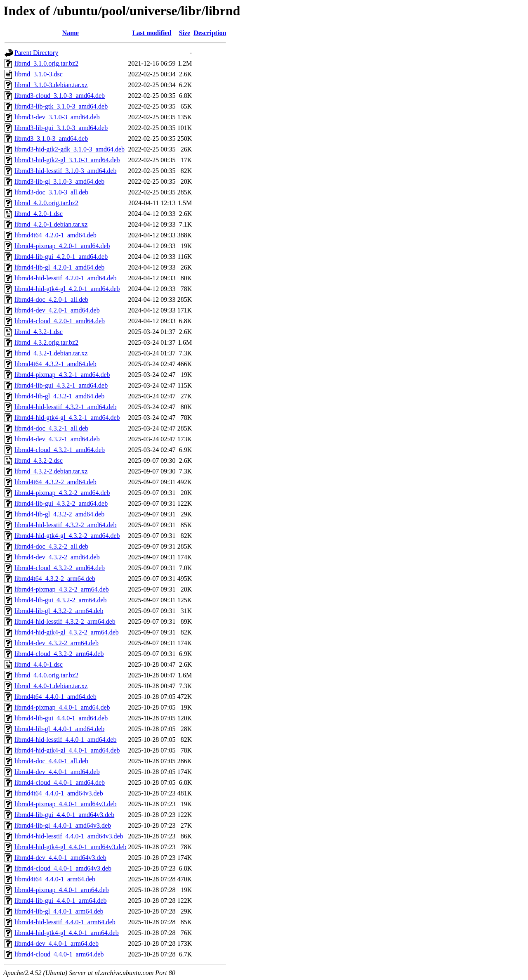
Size (185, 33)
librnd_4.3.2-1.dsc (39, 332)
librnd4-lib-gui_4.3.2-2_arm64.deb (61, 600)
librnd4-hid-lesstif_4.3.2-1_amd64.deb (66, 407)
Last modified (152, 33)
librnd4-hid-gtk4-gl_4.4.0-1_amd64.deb (67, 750)
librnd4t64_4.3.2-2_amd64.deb (55, 482)
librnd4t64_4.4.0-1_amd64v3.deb (59, 793)
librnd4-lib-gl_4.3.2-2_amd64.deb (59, 514)
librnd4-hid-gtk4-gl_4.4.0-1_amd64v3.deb (71, 847)
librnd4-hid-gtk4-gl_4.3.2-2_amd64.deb (67, 536)
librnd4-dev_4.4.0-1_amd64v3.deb (60, 858)
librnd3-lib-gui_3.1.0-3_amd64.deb (61, 128)
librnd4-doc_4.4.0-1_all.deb (51, 761)
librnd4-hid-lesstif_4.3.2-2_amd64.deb (66, 525)
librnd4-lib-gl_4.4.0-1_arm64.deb (59, 911)
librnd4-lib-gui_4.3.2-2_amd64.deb (61, 503)
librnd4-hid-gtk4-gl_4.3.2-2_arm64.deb (67, 632)
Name (71, 33)
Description (210, 33)
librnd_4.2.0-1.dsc (39, 214)
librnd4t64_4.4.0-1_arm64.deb (55, 879)
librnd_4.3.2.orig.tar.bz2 (46, 342)
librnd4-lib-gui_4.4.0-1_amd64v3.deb (64, 815)
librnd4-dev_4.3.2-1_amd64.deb (57, 439)
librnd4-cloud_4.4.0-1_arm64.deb (59, 954)
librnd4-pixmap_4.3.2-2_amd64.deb (62, 493)
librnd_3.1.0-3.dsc (39, 74)
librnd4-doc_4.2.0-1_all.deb (51, 299)
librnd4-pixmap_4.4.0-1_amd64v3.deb (66, 804)
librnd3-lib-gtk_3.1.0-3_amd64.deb (61, 106)
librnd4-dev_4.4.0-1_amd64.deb (57, 772)
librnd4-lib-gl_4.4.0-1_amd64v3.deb (63, 825)
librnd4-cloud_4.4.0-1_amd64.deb (60, 782)
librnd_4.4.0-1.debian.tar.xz (51, 686)
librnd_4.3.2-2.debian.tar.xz (51, 471)
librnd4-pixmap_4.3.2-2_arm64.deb (62, 589)
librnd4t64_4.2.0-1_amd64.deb (55, 235)
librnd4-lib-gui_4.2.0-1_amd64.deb (61, 257)
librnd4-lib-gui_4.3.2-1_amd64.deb (61, 385)
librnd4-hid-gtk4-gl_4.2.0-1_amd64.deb (67, 289)
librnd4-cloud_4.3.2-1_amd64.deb (60, 450)
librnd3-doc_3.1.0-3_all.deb (51, 192)
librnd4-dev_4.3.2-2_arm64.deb (57, 643)
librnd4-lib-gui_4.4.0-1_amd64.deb (61, 718)
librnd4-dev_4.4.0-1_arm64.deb (57, 943)
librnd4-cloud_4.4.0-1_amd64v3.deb (63, 868)
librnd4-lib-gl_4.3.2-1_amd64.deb (59, 396)
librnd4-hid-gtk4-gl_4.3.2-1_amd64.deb (67, 418)
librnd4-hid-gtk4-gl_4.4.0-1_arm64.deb (67, 933)
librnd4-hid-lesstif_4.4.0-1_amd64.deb (66, 740)
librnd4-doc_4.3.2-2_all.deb (51, 546)
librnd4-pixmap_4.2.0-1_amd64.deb (62, 246)
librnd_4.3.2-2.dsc (39, 460)
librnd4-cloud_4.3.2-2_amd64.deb (60, 568)
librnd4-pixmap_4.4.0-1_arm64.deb (62, 890)
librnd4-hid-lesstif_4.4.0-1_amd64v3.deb (69, 836)
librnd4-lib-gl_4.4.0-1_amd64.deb (59, 729)
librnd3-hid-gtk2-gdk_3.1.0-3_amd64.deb (70, 149)
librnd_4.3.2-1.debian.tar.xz (51, 353)
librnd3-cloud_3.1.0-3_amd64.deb (60, 96)
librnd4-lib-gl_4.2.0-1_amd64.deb (59, 267)
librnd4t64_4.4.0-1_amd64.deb (55, 697)
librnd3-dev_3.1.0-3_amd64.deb (57, 117)
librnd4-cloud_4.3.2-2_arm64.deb (59, 654)
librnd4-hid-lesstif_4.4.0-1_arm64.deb (65, 922)
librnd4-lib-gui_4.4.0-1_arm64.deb (61, 901)
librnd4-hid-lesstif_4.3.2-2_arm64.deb (65, 621)
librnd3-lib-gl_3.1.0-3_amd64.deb (59, 181)
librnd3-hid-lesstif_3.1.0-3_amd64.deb (66, 171)
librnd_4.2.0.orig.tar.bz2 (46, 203)
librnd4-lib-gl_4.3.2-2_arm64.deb (59, 611)
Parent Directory (36, 53)
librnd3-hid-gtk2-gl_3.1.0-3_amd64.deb (67, 160)
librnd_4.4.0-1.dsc (39, 664)
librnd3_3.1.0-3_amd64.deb (51, 138)
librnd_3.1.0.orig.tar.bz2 (46, 63)
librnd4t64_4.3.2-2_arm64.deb (55, 579)
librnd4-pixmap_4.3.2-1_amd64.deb (62, 375)
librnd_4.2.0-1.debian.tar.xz (51, 224)
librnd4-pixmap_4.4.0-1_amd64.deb (62, 707)
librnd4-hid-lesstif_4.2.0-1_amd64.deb (66, 278)
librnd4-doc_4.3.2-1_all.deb (51, 428)
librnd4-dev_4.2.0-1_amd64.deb (57, 310)
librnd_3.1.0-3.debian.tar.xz (51, 85)
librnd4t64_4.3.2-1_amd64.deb (55, 364)
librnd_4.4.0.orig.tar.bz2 (46, 675)
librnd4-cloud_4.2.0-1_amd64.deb (60, 321)
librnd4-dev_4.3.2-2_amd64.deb (57, 557)
